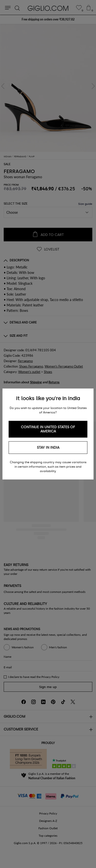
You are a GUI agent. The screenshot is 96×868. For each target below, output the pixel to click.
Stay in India (48, 448)
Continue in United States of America (48, 429)
